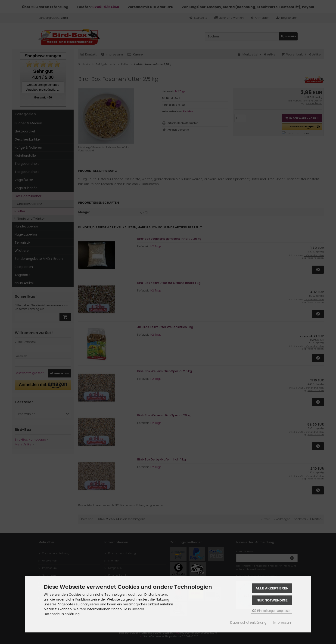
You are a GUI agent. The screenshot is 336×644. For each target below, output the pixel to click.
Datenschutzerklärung (248, 623)
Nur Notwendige (272, 600)
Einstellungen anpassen (272, 611)
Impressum (283, 623)
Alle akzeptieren (272, 588)
